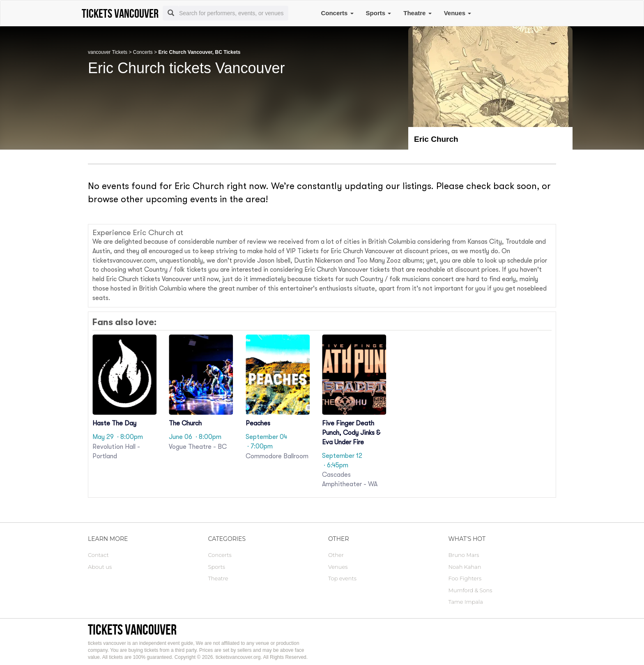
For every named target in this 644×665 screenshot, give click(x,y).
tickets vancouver (132, 629)
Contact (98, 555)
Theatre (417, 13)
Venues (458, 13)
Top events (342, 578)
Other (336, 555)
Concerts (337, 13)
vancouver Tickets (108, 52)
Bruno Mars (464, 555)
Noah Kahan (465, 567)
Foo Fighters (465, 578)
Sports (379, 13)
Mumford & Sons (470, 590)
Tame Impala (466, 602)
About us (100, 567)
